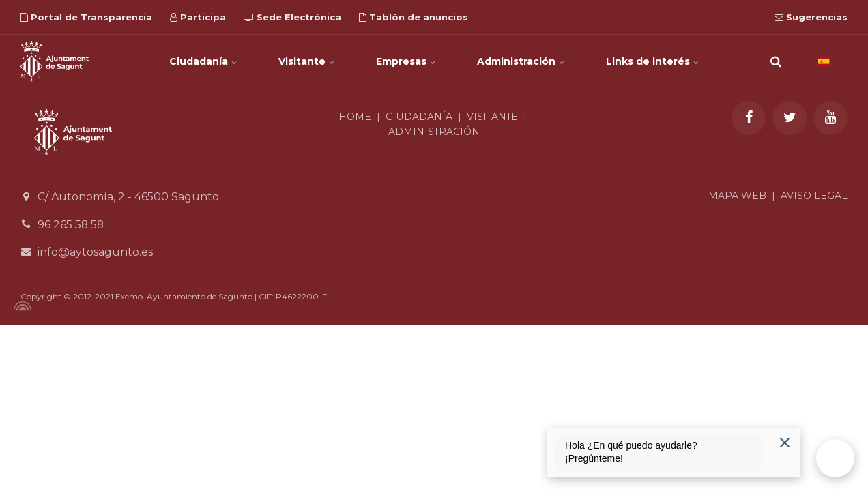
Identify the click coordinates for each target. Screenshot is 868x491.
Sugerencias (811, 17)
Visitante (307, 61)
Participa (198, 17)
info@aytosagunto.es (95, 252)
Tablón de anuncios (414, 17)
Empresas (406, 61)
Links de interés (653, 61)
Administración (521, 61)
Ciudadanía (203, 61)
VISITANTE (492, 117)
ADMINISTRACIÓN (434, 132)
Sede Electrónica (292, 17)
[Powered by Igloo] (20, 306)
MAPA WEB (737, 196)
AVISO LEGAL (814, 196)
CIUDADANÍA (419, 117)
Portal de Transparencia (86, 17)
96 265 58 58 (71, 225)
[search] (776, 61)
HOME (355, 117)
